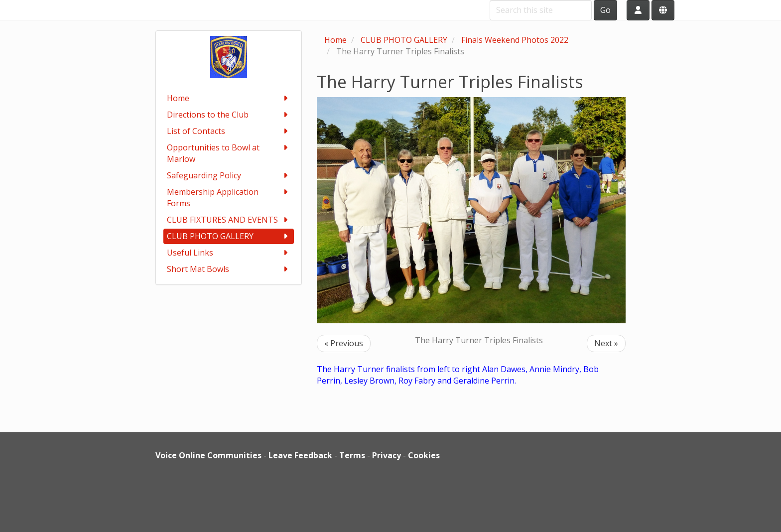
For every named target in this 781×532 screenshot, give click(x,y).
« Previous (344, 343)
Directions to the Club (229, 115)
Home (229, 98)
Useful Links (229, 253)
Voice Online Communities (208, 455)
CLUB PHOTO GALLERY (229, 236)
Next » (606, 343)
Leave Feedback (300, 455)
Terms (352, 455)
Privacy (387, 455)
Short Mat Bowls (229, 269)
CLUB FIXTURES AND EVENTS (229, 220)
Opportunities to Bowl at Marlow (229, 153)
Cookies (424, 455)
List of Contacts (229, 131)
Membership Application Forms (229, 198)
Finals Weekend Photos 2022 (515, 40)
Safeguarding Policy (229, 176)
